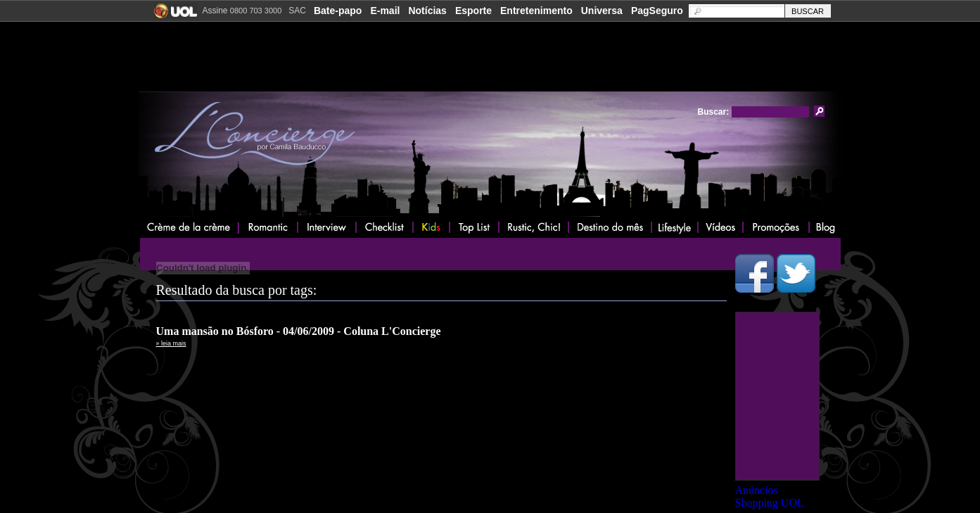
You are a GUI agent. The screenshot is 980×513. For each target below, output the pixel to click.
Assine (242, 11)
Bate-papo (338, 11)
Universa (602, 11)
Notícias (427, 11)
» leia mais (171, 343)
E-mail (385, 11)
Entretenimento (536, 11)
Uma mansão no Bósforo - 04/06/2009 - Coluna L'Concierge (299, 331)
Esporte (473, 11)
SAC (297, 11)
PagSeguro (657, 11)
